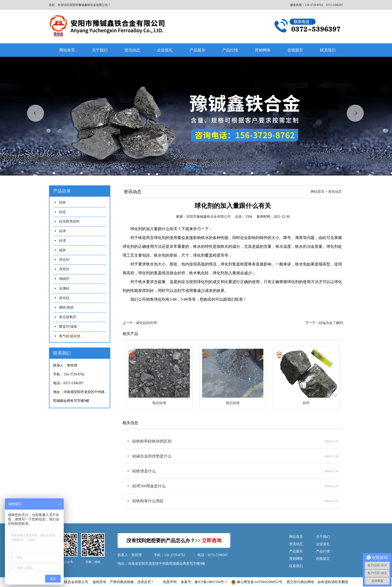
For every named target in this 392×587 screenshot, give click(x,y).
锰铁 (62, 250)
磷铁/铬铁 (66, 307)
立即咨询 (212, 540)
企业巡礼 (165, 50)
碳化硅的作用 (147, 323)
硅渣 (62, 241)
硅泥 (62, 212)
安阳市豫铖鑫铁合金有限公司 (208, 217)
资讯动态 (132, 50)
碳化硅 (64, 298)
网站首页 (67, 50)
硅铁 (62, 202)
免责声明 (170, 582)
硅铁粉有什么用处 (148, 501)
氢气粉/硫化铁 (70, 336)
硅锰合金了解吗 (331, 323)
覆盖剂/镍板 (68, 327)
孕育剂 (64, 269)
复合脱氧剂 (68, 317)
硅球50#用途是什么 (149, 486)
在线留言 (295, 50)
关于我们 (100, 50)
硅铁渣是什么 (144, 471)
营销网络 (263, 50)
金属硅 (64, 288)
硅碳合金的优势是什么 (152, 456)
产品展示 (197, 50)
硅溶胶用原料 (69, 222)
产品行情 (230, 50)
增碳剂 (64, 279)
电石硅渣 (159, 403)
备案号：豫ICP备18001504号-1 (204, 582)
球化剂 (64, 260)
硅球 (62, 231)
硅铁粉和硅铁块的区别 (152, 441)
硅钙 (306, 403)
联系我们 (328, 50)
